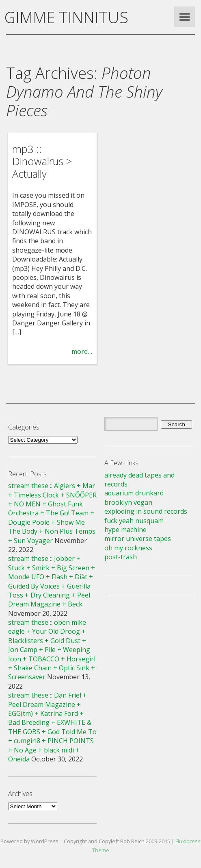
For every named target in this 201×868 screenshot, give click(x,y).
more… (82, 351)
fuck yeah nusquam (134, 521)
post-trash (121, 557)
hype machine (125, 530)
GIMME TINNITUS (66, 17)
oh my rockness (128, 548)
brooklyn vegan (128, 502)
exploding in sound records (146, 511)
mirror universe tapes (138, 539)
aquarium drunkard (134, 493)
